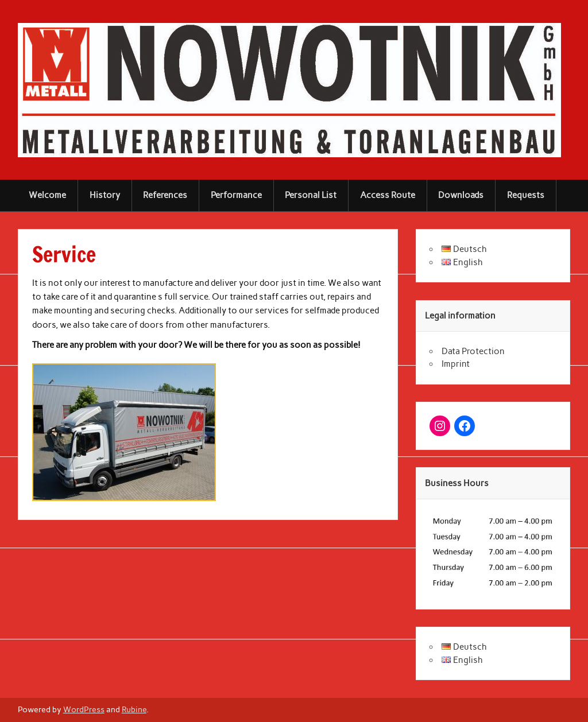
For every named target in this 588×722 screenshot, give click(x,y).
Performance (236, 195)
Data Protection (473, 351)
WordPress (84, 709)
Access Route (388, 195)
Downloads (461, 195)
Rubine (134, 709)
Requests (526, 195)
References (165, 195)
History (105, 195)
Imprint (456, 364)
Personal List (311, 195)
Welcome (47, 195)
